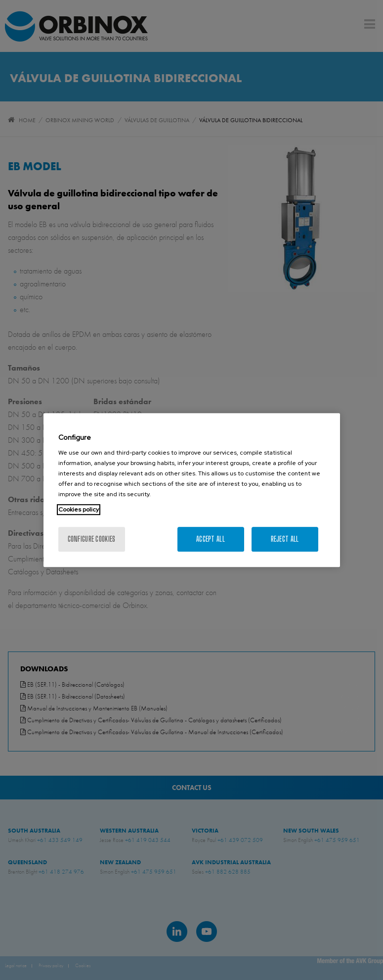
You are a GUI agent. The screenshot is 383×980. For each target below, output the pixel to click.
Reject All (285, 539)
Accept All (211, 539)
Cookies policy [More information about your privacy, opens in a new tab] (79, 510)
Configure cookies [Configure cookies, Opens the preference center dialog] (92, 539)
